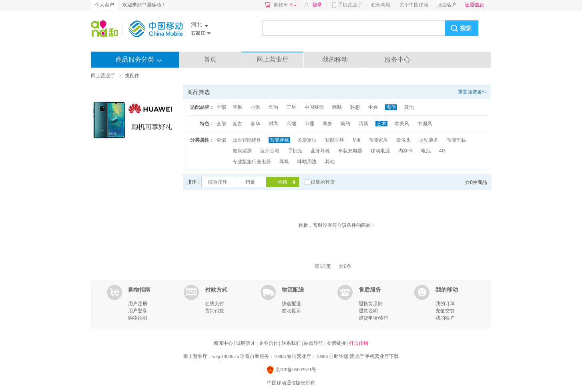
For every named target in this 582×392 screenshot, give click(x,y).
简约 (345, 124)
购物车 (285, 5)
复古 (237, 124)
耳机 (284, 162)
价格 (283, 182)
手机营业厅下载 (382, 356)
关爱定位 (307, 140)
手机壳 (295, 151)
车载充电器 (350, 151)
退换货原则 (371, 304)
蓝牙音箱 (270, 151)
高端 (291, 124)
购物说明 (138, 318)
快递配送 (291, 304)
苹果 (237, 107)
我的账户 (445, 318)
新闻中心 (224, 343)
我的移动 (335, 59)
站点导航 (314, 343)
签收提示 (291, 311)
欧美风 (402, 124)
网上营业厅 (273, 59)
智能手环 (335, 140)
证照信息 (474, 5)
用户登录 (138, 311)
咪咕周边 (307, 162)
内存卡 (405, 151)
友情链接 (337, 343)
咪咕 (337, 107)
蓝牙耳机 (320, 151)
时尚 (273, 124)
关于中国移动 (414, 5)
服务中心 (397, 59)
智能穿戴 (279, 140)
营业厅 (357, 356)
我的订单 (445, 304)
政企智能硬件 (247, 140)
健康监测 (242, 151)
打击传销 (359, 343)
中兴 (373, 107)
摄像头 (403, 140)
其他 (409, 107)
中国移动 (314, 107)
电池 (426, 151)
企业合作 (269, 343)
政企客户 (447, 5)
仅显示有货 (323, 182)
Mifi (356, 140)
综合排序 (218, 182)
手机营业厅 (350, 5)
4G (442, 151)
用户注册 (138, 304)
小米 (255, 107)
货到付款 (215, 311)
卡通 (309, 124)
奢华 (255, 124)
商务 (327, 124)
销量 (250, 182)
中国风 (425, 124)
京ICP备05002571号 (291, 370)
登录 (317, 5)
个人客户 (104, 5)
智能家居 (378, 140)
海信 (391, 107)
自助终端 (339, 356)
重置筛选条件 (472, 92)
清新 (363, 124)
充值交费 (445, 311)
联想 (355, 107)
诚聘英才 (246, 343)
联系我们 (292, 343)
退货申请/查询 (374, 318)
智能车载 (456, 140)
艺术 (381, 124)
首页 (210, 59)
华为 (273, 107)
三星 (291, 107)
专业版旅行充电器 (252, 162)
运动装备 (429, 140)
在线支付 (215, 304)
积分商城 (381, 5)
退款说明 (368, 311)
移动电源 (380, 151)
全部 (221, 107)
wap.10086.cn (226, 356)
